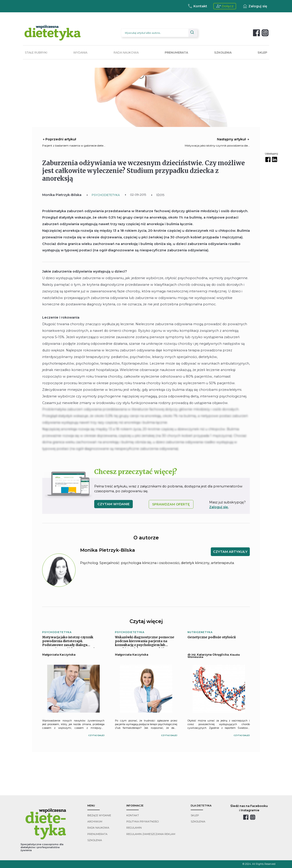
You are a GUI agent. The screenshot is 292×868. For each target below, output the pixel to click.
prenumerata (97, 834)
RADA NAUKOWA (126, 53)
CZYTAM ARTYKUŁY (230, 552)
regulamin (134, 828)
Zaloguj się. (219, 507)
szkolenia (95, 840)
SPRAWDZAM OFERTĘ (171, 504)
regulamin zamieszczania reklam (151, 834)
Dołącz (225, 6)
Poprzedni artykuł (59, 139)
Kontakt (197, 6)
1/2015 (160, 195)
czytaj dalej (96, 735)
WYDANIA (80, 53)
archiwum (95, 822)
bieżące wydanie (99, 815)
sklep (195, 815)
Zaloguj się (255, 6)
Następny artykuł (233, 139)
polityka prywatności (143, 822)
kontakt (133, 815)
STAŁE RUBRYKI (36, 53)
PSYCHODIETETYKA (106, 195)
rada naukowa (98, 828)
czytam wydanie (113, 504)
